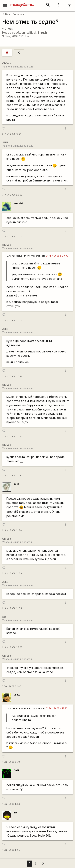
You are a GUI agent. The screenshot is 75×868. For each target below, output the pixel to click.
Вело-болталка (13, 14)
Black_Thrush (38, 33)
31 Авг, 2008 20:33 (12, 437)
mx (15, 813)
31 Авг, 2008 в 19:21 (56, 708)
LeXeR (17, 695)
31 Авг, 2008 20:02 (12, 195)
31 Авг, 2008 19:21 (12, 134)
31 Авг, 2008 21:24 (12, 530)
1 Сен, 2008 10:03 (11, 804)
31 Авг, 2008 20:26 (12, 377)
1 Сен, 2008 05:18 (11, 762)
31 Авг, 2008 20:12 (12, 321)
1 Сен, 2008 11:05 (11, 850)
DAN (16, 770)
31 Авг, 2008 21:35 (12, 608)
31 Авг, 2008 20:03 (12, 237)
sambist (18, 203)
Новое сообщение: (15, 33)
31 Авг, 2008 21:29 (12, 573)
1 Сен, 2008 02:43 (12, 686)
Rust (16, 484)
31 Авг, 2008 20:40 (12, 476)
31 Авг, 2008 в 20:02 (57, 256)
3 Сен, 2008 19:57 (16, 36)
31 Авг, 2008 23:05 (12, 647)
